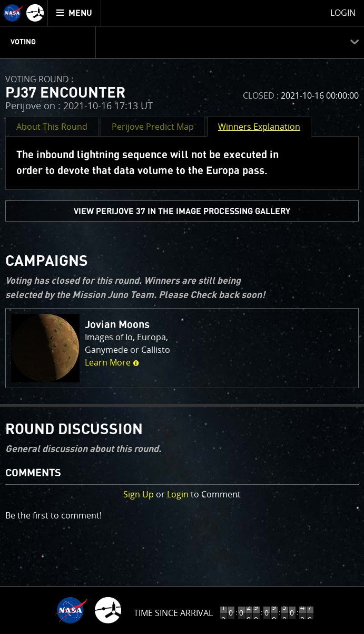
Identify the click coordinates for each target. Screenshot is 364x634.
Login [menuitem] (343, 13)
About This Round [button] (52, 127)
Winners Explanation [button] (259, 127)
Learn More (112, 362)
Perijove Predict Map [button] (153, 127)
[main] (182, 317)
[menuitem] (75, 13)
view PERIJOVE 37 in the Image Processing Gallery (182, 212)
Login (178, 494)
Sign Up (139, 494)
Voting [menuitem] (23, 42)
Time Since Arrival (173, 613)
